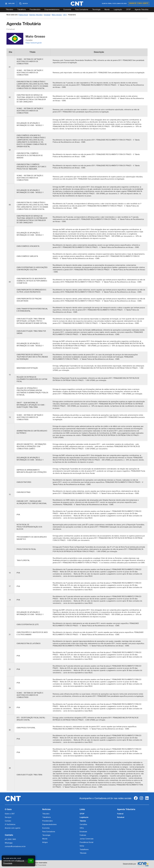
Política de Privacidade (38, 865)
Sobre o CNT (10, 814)
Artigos (45, 842)
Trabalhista (21, 10)
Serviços (8, 817)
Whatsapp (9, 843)
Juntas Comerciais (87, 839)
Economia (67, 10)
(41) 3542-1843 (10, 839)
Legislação (118, 10)
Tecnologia (96, 10)
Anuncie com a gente (139, 4)
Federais (83, 835)
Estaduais (83, 832)
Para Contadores (82, 10)
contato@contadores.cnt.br (15, 847)
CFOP (128, 10)
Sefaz (82, 846)
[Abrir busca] (23, 4)
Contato (8, 821)
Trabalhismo (84, 850)
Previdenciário (35, 10)
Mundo (107, 10)
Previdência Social (86, 842)
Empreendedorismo (52, 10)
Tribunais (83, 853)
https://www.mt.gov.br (34, 43)
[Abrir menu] (11, 4)
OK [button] (31, 861)
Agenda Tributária (142, 10)
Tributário (9, 10)
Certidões (83, 825)
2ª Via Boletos (10, 825)
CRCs (82, 828)
